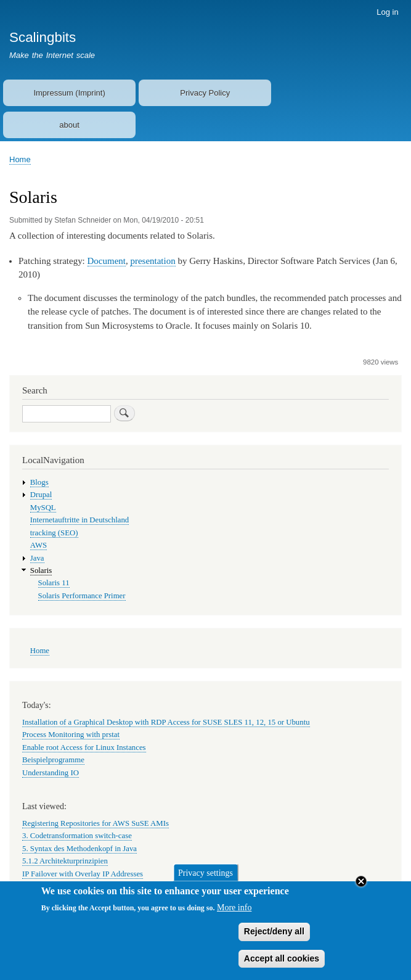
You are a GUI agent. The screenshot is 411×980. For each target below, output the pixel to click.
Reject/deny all (274, 939)
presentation (153, 261)
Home (20, 159)
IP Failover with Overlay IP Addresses (83, 874)
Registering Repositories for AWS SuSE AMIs (96, 823)
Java (37, 558)
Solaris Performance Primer (82, 596)
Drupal (41, 495)
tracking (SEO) (54, 533)
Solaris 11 (54, 583)
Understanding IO (51, 773)
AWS (39, 545)
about (69, 125)
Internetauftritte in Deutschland (79, 520)
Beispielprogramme (53, 760)
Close (361, 888)
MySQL (43, 508)
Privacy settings (205, 880)
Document (107, 261)
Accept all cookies (282, 965)
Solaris (41, 570)
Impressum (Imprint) (69, 93)
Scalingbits (43, 37)
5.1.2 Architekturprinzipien (65, 861)
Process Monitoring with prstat (71, 735)
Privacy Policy (205, 93)
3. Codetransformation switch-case (77, 836)
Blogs (39, 482)
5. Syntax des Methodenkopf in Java (79, 849)
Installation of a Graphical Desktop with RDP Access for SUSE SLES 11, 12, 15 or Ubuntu (166, 722)
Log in (387, 12)
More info (234, 915)
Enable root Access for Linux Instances (84, 747)
